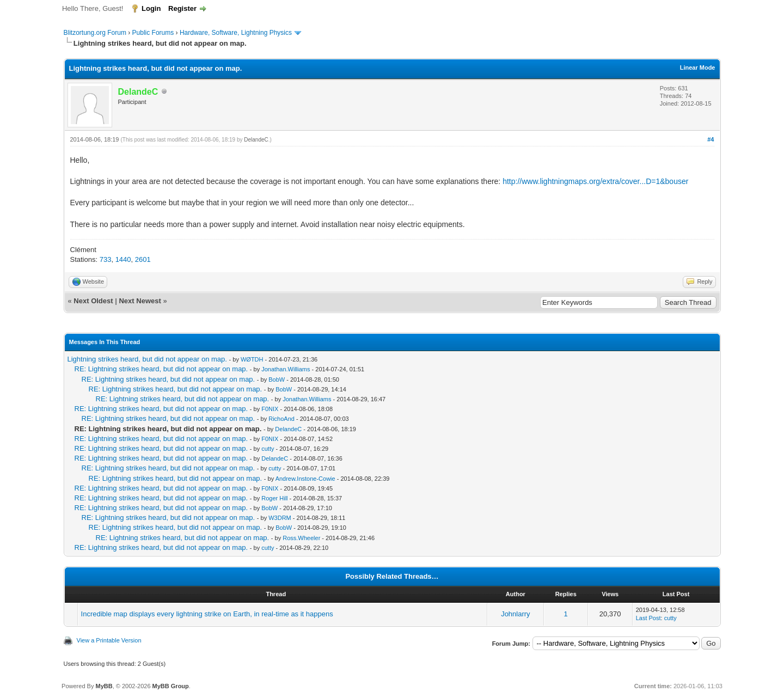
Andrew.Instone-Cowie (305, 479)
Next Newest (140, 301)
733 (106, 259)
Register (182, 8)
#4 (710, 139)
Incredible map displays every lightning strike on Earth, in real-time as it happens (207, 614)
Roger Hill (274, 498)
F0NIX (270, 409)
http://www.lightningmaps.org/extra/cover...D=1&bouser (595, 181)
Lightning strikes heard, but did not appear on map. (147, 359)
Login (151, 8)
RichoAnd (281, 419)
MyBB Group (171, 686)
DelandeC (256, 140)
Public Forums (153, 33)
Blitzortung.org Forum (95, 33)
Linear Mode (698, 68)
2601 (143, 259)
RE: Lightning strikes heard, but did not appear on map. (161, 369)
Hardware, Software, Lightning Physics (236, 33)
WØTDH (252, 359)
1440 (123, 259)
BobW (277, 379)
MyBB (104, 686)
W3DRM (280, 518)
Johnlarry (515, 614)
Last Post (648, 618)
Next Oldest (93, 301)
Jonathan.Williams (286, 369)
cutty (268, 449)
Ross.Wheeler (301, 538)
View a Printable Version (109, 640)
